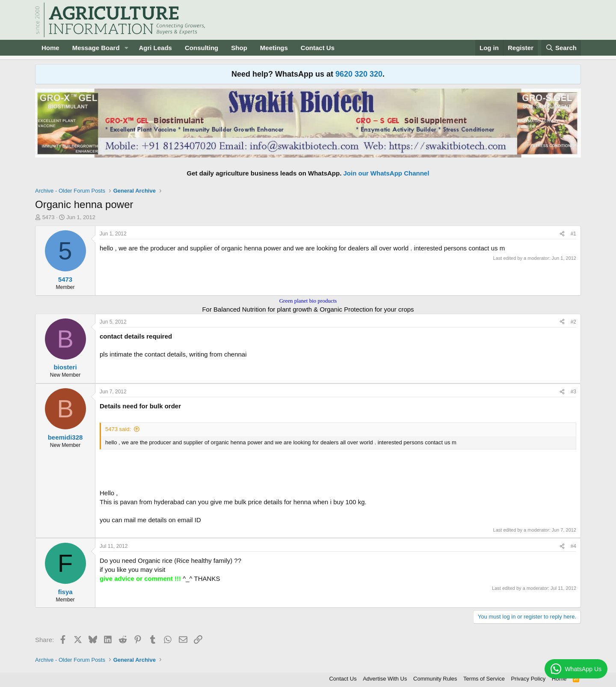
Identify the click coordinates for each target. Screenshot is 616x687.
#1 (573, 234)
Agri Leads (155, 48)
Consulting (201, 48)
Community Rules (435, 679)
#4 (573, 546)
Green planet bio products (308, 301)
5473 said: (118, 429)
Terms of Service (484, 679)
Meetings (274, 48)
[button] (126, 48)
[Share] (562, 234)
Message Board (96, 48)
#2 (573, 322)
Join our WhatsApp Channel (386, 173)
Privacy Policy (528, 679)
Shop (239, 48)
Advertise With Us (385, 679)
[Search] (561, 48)
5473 (49, 217)
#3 (573, 392)
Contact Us (318, 48)
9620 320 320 (359, 74)
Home (50, 48)
